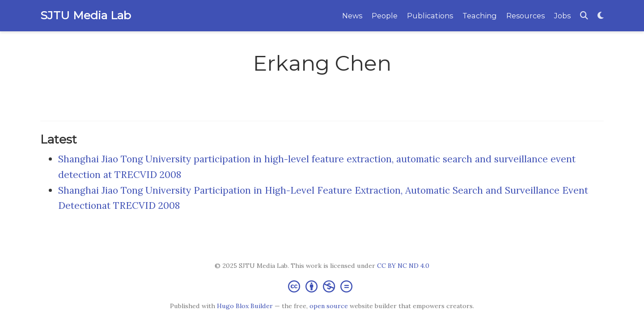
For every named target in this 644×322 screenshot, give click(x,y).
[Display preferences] (601, 16)
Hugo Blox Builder (245, 306)
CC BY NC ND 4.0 (403, 266)
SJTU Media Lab (86, 15)
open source (329, 306)
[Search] (584, 16)
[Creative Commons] (322, 286)
